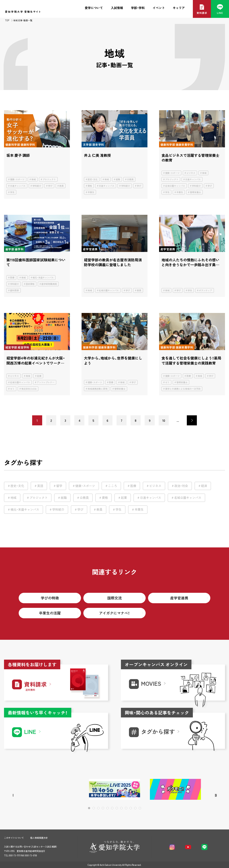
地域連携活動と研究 (98, 389)
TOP (7, 20)
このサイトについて (14, 838)
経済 (204, 486)
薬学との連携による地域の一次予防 (183, 389)
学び (50, 186)
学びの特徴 (50, 598)
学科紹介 (37, 186)
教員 (61, 186)
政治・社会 (181, 486)
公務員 (130, 179)
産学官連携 (179, 598)
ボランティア (205, 290)
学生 (12, 192)
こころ (113, 486)
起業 (39, 376)
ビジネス (191, 173)
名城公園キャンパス (175, 186)
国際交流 (115, 598)
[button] (209, 790)
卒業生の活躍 (50, 613)
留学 (59, 486)
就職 (118, 179)
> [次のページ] (192, 420)
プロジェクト (49, 179)
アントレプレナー (46, 382)
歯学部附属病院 (49, 284)
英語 (40, 486)
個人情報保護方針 (39, 838)
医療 (12, 278)
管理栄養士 (195, 192)
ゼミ (12, 389)
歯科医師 (14, 290)
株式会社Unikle (29, 389)
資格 (90, 186)
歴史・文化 (93, 179)
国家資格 (30, 284)
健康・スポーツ (17, 179)
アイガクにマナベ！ (114, 613)
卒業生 (91, 192)
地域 (34, 179)
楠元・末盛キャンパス (43, 278)
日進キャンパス (18, 186)
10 (164, 420)
